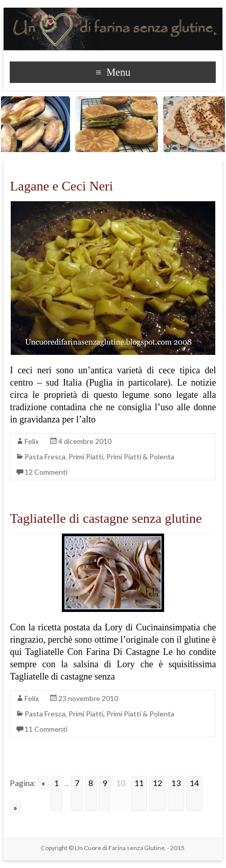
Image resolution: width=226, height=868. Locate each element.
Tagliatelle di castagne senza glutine (106, 518)
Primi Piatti (86, 457)
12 (157, 783)
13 (176, 783)
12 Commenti (46, 472)
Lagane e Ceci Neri (61, 186)
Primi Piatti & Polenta (140, 457)
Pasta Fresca (45, 457)
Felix (32, 441)
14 (194, 783)
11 (139, 783)
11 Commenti (46, 729)
